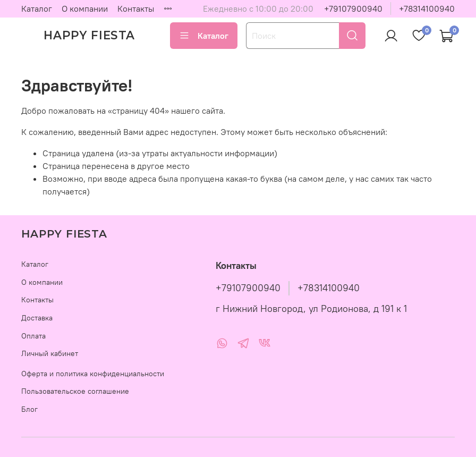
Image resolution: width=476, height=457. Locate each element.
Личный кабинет (50, 353)
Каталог (37, 9)
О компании (85, 9)
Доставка (37, 318)
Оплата (33, 336)
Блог (29, 409)
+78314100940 (427, 9)
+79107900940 (353, 9)
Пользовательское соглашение (75, 391)
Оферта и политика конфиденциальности (93, 374)
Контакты (136, 9)
